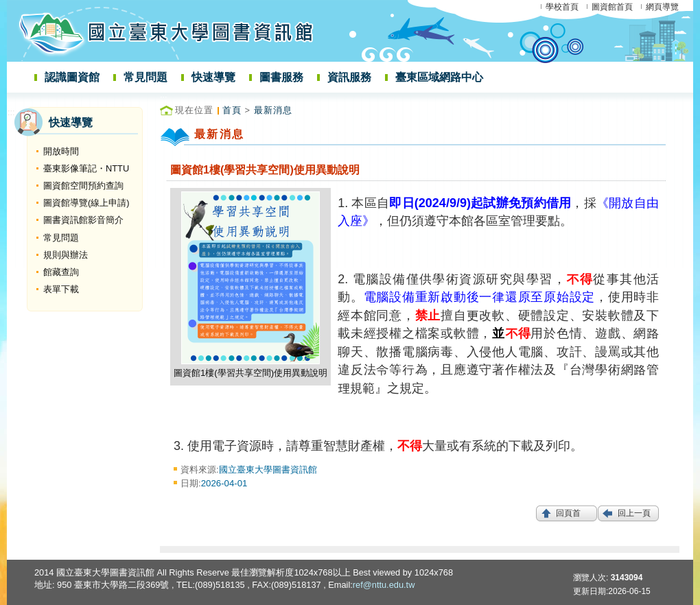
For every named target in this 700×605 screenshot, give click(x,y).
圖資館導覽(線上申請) (86, 203)
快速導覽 (213, 77)
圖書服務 (281, 77)
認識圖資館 (72, 77)
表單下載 (61, 289)
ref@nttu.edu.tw (384, 585)
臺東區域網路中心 (439, 77)
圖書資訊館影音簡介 (83, 220)
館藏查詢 (61, 272)
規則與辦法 (66, 255)
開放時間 (61, 151)
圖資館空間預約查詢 (83, 186)
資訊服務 (349, 77)
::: (11, 112)
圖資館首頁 (612, 7)
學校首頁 (562, 7)
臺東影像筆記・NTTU (86, 168)
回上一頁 (634, 513)
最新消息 (273, 110)
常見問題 (145, 77)
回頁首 (568, 513)
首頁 (232, 110)
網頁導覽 (662, 7)
